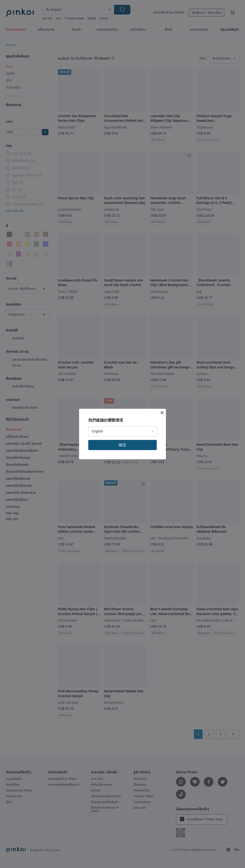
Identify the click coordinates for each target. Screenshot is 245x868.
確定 (122, 445)
